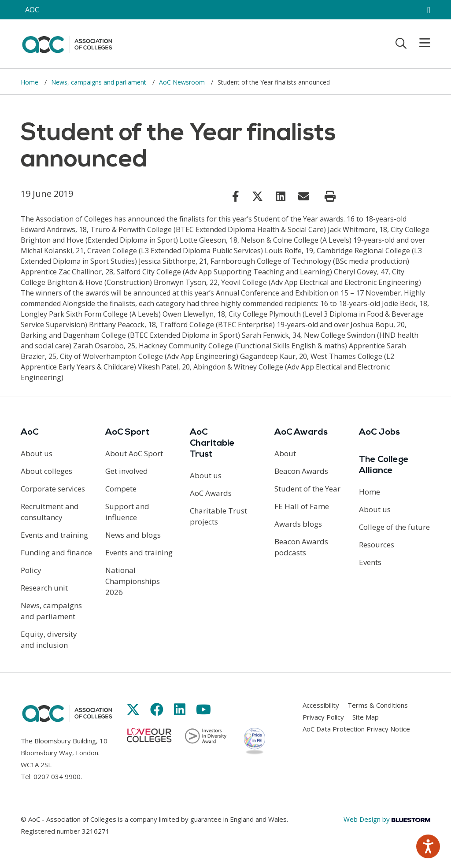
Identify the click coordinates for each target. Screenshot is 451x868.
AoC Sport (127, 432)
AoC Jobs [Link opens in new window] (379, 432)
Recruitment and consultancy (50, 512)
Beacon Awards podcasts (301, 547)
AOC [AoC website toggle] (32, 10)
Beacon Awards (301, 471)
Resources (377, 545)
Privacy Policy (323, 717)
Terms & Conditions (378, 705)
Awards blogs (298, 524)
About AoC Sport (134, 453)
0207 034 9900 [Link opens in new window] (57, 776)
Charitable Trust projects (218, 516)
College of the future (394, 527)
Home (30, 82)
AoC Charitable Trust (212, 443)
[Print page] (330, 196)
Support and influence (127, 512)
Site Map (366, 717)
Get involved (127, 471)
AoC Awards (211, 493)
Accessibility (321, 705)
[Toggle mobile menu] (419, 43)
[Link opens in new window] (236, 196)
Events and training (54, 535)
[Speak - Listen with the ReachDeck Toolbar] (428, 846)
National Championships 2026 (133, 581)
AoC (30, 432)
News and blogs (133, 535)
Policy (31, 570)
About (285, 453)
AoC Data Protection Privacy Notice (356, 729)
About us (37, 453)
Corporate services (53, 489)
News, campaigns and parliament (100, 82)
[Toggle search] (401, 43)
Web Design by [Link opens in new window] (387, 819)
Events (370, 562)
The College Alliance (384, 465)
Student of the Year (307, 489)
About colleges (46, 471)
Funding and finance (56, 552)
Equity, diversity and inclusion (49, 639)
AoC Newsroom (183, 82)
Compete (121, 489)
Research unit (44, 588)
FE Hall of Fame (302, 506)
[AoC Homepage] (67, 43)
